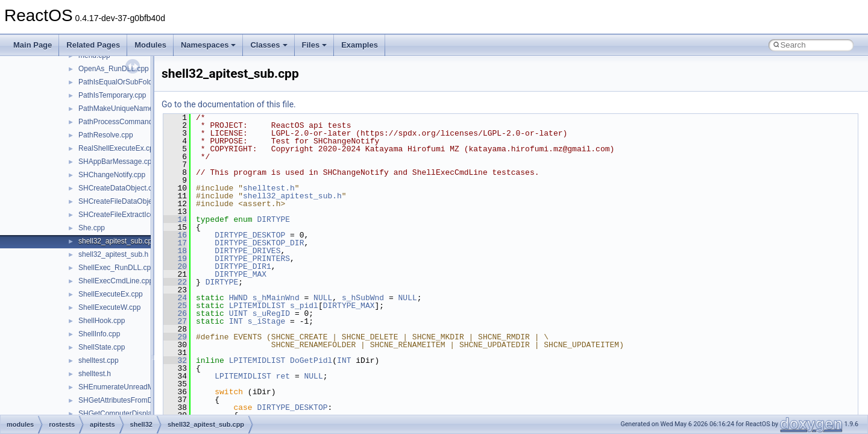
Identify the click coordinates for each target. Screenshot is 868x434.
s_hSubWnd (363, 298)
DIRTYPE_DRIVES (247, 251)
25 (175, 306)
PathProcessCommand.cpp (122, 122)
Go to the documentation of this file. (229, 104)
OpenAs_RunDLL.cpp (114, 69)
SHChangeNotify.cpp (112, 175)
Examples (360, 45)
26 (175, 313)
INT (236, 321)
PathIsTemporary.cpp (112, 95)
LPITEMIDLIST (257, 306)
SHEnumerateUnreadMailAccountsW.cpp (144, 387)
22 (175, 282)
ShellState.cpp (102, 347)
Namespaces (209, 45)
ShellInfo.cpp (99, 334)
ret (283, 376)
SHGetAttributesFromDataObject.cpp (138, 400)
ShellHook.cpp (102, 321)
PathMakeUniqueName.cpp (123, 108)
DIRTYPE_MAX (241, 274)
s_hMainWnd (276, 298)
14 (175, 219)
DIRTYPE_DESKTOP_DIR (259, 243)
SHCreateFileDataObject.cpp (125, 201)
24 (175, 298)
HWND (238, 298)
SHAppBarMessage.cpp (117, 162)
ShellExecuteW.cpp (109, 307)
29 (175, 337)
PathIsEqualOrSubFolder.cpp (125, 82)
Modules (150, 45)
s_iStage (266, 321)
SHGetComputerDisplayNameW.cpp (137, 414)
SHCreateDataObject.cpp (119, 188)
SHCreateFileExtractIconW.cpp (128, 215)
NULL (323, 298)
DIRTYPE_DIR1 (243, 266)
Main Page (33, 45)
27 (175, 321)
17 (175, 243)
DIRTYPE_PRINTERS (252, 259)
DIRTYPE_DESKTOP (250, 235)
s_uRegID (271, 313)
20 (175, 266)
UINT (238, 313)
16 (175, 235)
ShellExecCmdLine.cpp (116, 281)
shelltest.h (95, 374)
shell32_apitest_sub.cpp (117, 241)
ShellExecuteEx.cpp (111, 294)
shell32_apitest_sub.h (113, 254)
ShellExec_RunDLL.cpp (117, 268)
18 (175, 251)
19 (175, 259)
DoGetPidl (311, 360)
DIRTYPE (273, 219)
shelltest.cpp (99, 360)
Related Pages (93, 45)
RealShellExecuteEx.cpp (118, 148)
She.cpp (92, 228)
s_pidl (304, 306)
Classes (269, 45)
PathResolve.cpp (106, 135)
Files (315, 45)
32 (175, 360)
